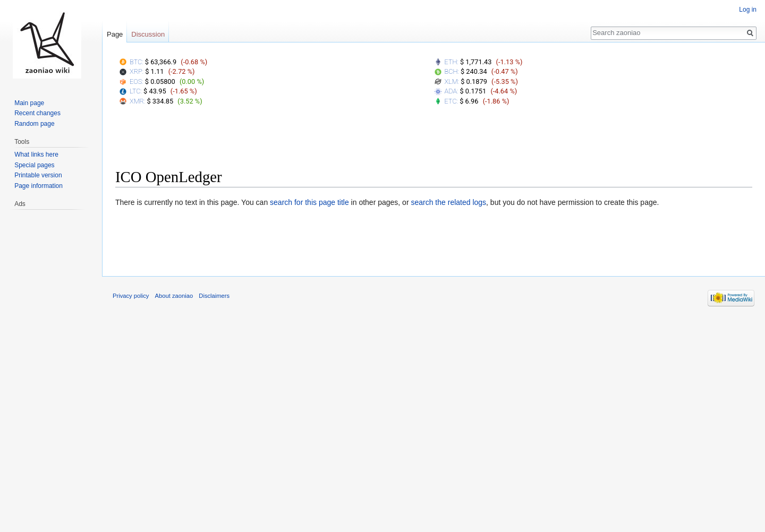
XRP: (137, 71)
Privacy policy (131, 296)
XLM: (452, 81)
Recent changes (37, 113)
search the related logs (448, 202)
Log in (748, 10)
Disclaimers (214, 296)
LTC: (136, 91)
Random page (34, 124)
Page (115, 34)
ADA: (452, 91)
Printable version (38, 175)
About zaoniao (174, 296)
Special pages (34, 165)
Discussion (148, 34)
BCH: (452, 71)
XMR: (137, 101)
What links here (36, 155)
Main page (29, 103)
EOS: (137, 81)
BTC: (137, 62)
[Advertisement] (434, 140)
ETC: (451, 101)
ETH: (452, 62)
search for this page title (309, 202)
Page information (39, 186)
